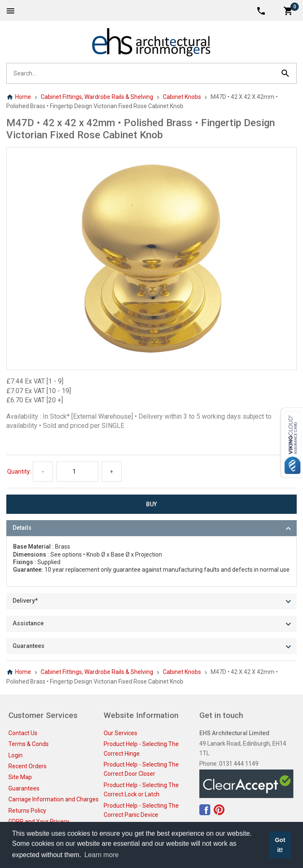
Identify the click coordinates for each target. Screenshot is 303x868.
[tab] (151, 528)
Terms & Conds (29, 744)
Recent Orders (27, 766)
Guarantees (24, 788)
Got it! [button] (280, 845)
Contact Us (23, 733)
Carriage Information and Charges (54, 799)
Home (19, 97)
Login (16, 755)
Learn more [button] (102, 855)
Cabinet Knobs (182, 97)
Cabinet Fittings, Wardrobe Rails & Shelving (97, 97)
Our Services (120, 733)
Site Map (20, 777)
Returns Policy (27, 811)
